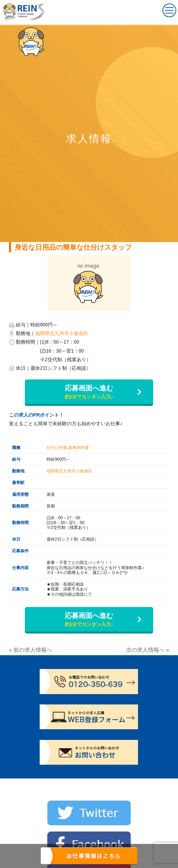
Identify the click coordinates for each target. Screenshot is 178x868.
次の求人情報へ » (147, 650)
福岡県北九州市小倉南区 (62, 333)
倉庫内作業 (79, 448)
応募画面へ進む (89, 392)
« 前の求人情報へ (31, 650)
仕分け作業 (57, 448)
